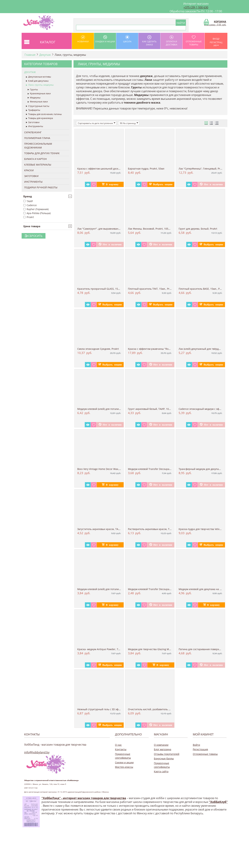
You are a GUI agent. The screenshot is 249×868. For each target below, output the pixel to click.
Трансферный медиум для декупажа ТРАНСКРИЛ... (209, 469)
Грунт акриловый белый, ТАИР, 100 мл (151, 409)
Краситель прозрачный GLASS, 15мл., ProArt (104, 289)
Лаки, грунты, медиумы (40, 85)
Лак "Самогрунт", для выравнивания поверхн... (106, 229)
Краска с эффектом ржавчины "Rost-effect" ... (155, 349)
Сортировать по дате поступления (97, 123)
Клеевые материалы (38, 165)
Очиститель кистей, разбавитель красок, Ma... (156, 709)
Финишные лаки (38, 102)
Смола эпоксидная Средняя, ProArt (98, 349)
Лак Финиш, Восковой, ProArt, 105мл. (150, 229)
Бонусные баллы (164, 758)
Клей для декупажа (37, 81)
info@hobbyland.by (37, 752)
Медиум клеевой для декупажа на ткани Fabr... (207, 589)
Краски (29, 170)
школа (127, 39)
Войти (196, 745)
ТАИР (28, 201)
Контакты (121, 749)
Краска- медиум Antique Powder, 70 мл (100, 649)
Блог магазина (163, 749)
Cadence (30, 205)
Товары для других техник (42, 153)
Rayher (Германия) (36, 209)
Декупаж (45, 55)
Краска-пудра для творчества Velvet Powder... (206, 529)
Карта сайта (161, 771)
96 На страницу (129, 123)
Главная (30, 55)
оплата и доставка (171, 41)
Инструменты (34, 126)
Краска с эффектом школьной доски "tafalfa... (104, 169)
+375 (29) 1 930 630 (196, 7)
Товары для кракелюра (39, 118)
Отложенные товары (194, 41)
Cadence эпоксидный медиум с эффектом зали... (207, 409)
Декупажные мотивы (38, 77)
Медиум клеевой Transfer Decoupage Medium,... (157, 469)
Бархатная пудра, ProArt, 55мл (146, 169)
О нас (118, 745)
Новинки (83, 39)
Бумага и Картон (35, 159)
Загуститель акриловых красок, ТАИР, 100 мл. (104, 529)
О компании (161, 745)
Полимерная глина (37, 138)
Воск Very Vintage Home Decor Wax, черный (103, 469)
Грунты (33, 90)
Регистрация (200, 749)
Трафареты (33, 110)
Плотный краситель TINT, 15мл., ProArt (151, 289)
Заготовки (33, 122)
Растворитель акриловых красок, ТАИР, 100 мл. (156, 529)
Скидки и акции (105, 39)
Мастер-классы (124, 767)
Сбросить (34, 236)
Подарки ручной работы (41, 187)
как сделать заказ (149, 41)
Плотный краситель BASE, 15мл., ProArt (202, 289)
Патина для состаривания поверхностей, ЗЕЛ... (207, 649)
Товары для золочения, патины (44, 114)
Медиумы (34, 98)
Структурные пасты (38, 106)
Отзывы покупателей (167, 754)
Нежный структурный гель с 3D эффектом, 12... (105, 709)
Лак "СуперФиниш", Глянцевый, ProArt (202, 169)
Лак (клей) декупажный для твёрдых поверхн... (207, 349)
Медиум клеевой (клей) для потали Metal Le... (104, 409)
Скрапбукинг (33, 132)
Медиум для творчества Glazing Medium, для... (156, 649)
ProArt (29, 217)
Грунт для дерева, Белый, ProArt (198, 229)
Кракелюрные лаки (39, 94)
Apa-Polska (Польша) (37, 213)
